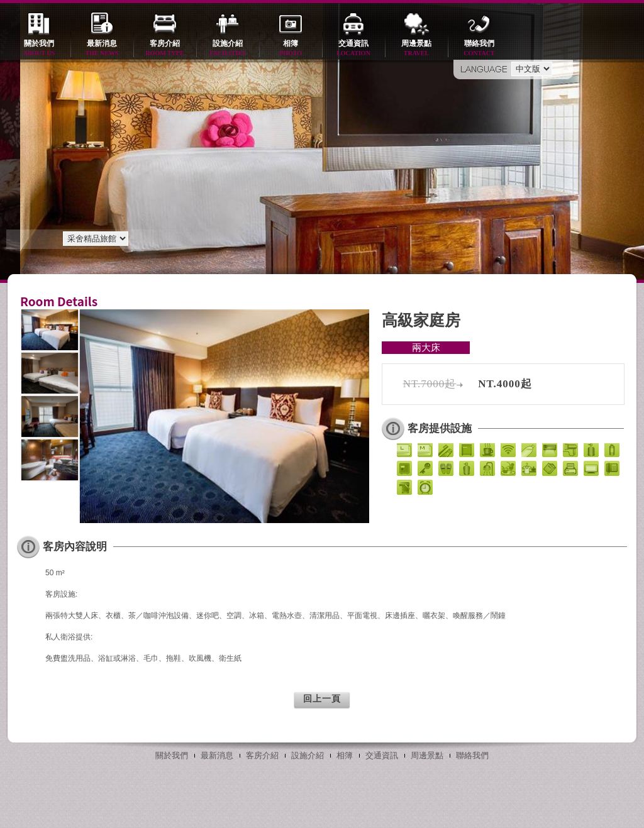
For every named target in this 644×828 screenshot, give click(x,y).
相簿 (291, 49)
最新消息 (102, 49)
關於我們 (39, 49)
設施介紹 (228, 49)
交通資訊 (353, 49)
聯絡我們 (479, 49)
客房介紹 (165, 49)
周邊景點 (416, 49)
